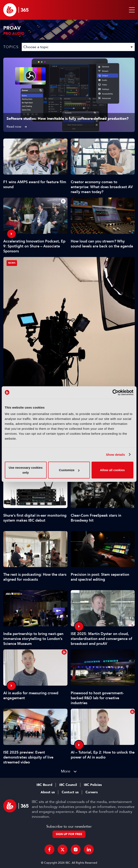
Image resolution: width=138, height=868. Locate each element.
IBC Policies (93, 785)
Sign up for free (69, 834)
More (66, 771)
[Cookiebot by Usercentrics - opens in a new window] (115, 392)
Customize (69, 470)
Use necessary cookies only (26, 470)
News (12, 263)
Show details (116, 454)
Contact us (70, 792)
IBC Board (44, 785)
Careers (92, 792)
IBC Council (68, 785)
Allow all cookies (112, 470)
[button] (131, 10)
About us (48, 792)
